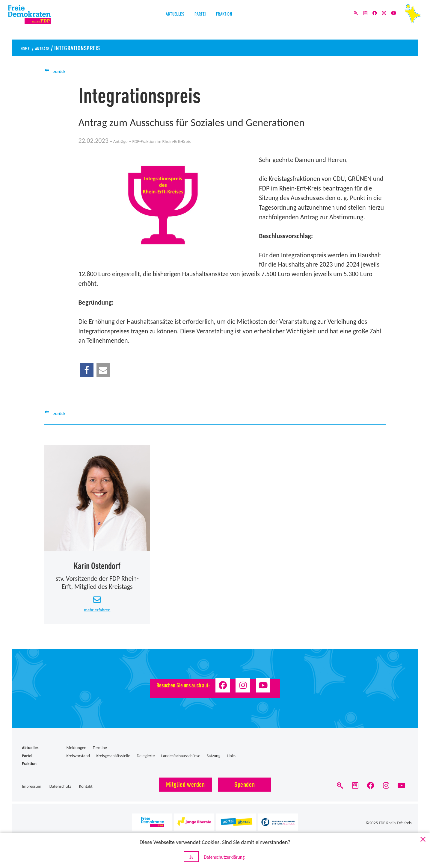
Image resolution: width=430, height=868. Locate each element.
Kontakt (86, 794)
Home (27, 48)
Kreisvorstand (78, 763)
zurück (62, 71)
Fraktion (236, 21)
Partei (200, 21)
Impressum (32, 794)
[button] (87, 370)
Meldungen (76, 755)
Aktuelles (163, 21)
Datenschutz (60, 794)
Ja (188, 857)
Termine (100, 755)
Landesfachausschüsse (181, 763)
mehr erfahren (97, 616)
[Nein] (423, 839)
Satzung (214, 763)
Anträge (52, 48)
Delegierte (146, 763)
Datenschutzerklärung (227, 858)
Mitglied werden (185, 791)
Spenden (245, 791)
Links (231, 763)
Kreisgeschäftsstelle (113, 763)
